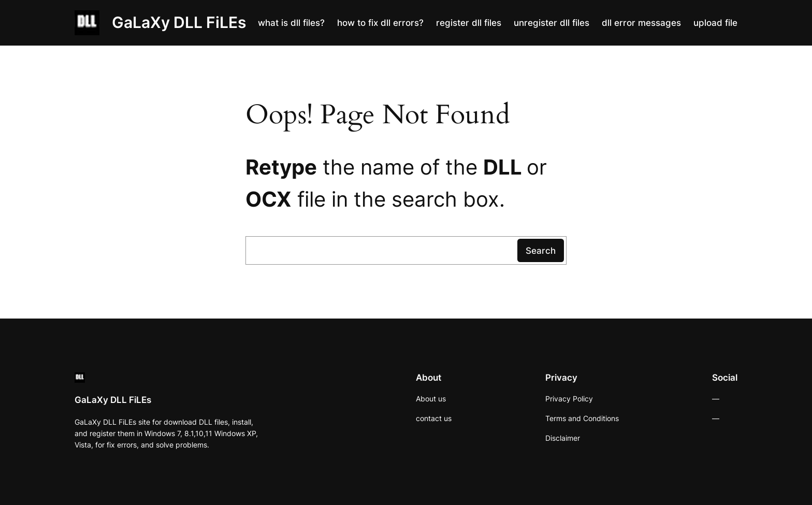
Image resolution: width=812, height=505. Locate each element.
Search (541, 251)
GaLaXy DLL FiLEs (179, 22)
